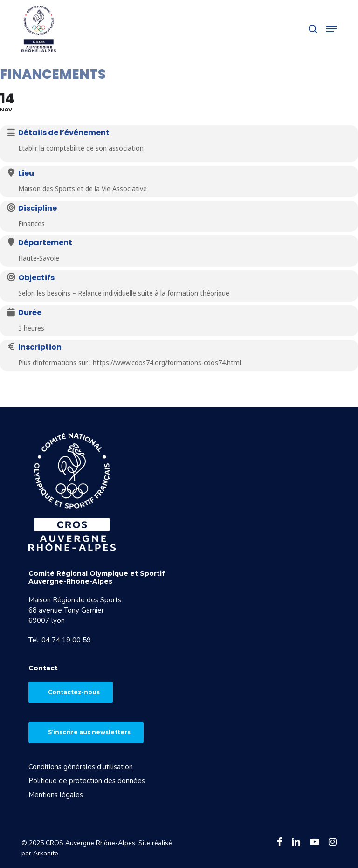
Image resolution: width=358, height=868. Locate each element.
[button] (331, 29)
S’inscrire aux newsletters (89, 732)
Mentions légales (56, 795)
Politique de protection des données (87, 781)
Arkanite (46, 853)
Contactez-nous (74, 692)
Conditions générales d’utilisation (81, 767)
